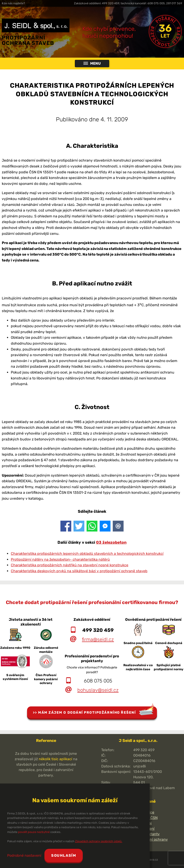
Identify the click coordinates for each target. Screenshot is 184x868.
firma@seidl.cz (98, 639)
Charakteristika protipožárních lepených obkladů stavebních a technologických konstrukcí (87, 554)
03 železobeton (111, 542)
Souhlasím (64, 855)
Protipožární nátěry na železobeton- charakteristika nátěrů (60, 559)
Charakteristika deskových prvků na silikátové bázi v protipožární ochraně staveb (79, 571)
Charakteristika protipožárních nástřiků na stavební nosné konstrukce (70, 565)
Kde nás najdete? (13, 3)
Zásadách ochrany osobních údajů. (99, 841)
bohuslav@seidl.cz (98, 690)
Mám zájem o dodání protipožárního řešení (87, 713)
